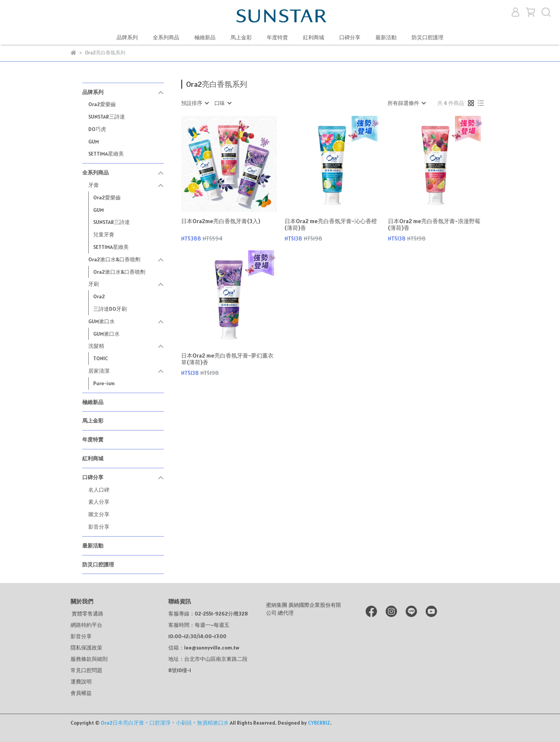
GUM (94, 142)
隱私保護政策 (86, 648)
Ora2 (99, 296)
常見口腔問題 (86, 670)
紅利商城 (314, 37)
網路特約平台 (86, 625)
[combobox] (195, 103)
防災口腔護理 (428, 37)
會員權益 (81, 693)
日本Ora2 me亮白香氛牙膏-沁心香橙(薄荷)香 (331, 225)
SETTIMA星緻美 (106, 154)
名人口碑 (99, 490)
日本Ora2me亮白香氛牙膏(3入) (221, 221)
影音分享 (99, 527)
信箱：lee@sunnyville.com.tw (204, 648)
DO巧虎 (97, 129)
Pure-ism (104, 383)
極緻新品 (205, 37)
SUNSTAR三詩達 (107, 117)
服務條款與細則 (89, 659)
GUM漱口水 (106, 334)
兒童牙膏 (104, 234)
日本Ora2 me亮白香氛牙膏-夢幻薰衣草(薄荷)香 (227, 359)
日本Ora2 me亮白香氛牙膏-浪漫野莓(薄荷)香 (434, 225)
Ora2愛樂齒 (102, 104)
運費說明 (81, 682)
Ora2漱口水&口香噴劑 (119, 272)
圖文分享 (99, 514)
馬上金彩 (241, 37)
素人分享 (99, 502)
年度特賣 (277, 37)
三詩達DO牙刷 (110, 309)
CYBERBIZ (319, 723)
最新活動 (386, 37)
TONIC (101, 358)
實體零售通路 (87, 614)
